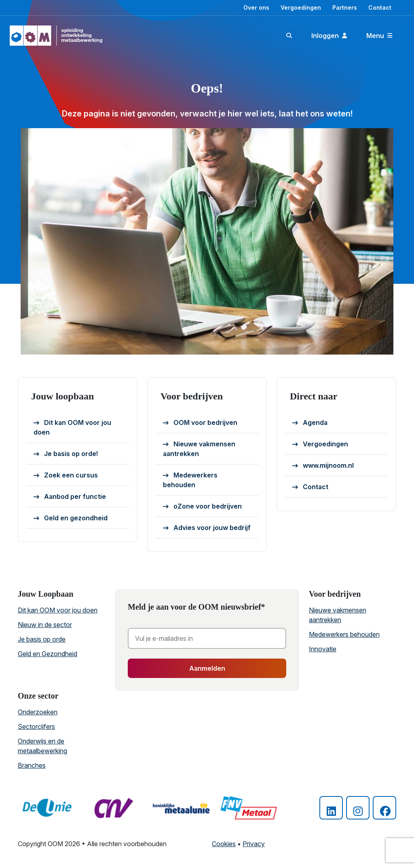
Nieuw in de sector (45, 625)
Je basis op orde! (66, 454)
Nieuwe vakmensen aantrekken (199, 449)
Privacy (254, 844)
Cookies (224, 844)
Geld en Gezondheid (48, 654)
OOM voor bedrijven (200, 423)
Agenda (310, 423)
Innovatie (323, 649)
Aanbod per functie (70, 497)
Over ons (256, 7)
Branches (32, 765)
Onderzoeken (38, 712)
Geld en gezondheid (71, 518)
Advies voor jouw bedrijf (207, 528)
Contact (380, 7)
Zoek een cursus (66, 475)
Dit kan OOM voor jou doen (72, 427)
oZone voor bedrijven (202, 507)
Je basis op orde (42, 639)
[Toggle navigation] (379, 36)
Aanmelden (207, 668)
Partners (345, 7)
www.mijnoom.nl (323, 466)
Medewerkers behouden (190, 480)
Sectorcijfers (36, 727)
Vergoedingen (301, 7)
